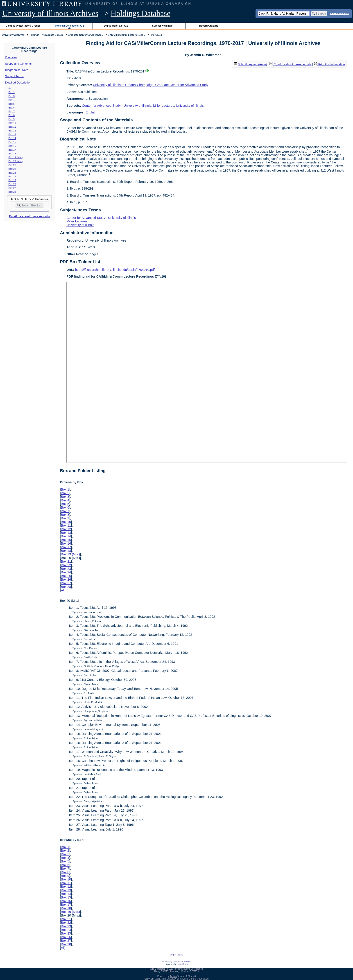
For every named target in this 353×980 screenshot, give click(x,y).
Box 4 (12, 100)
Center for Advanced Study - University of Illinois (117, 106)
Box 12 (12, 131)
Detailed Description (18, 83)
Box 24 (12, 177)
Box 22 (12, 169)
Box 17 (12, 150)
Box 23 (12, 173)
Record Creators (209, 26)
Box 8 (12, 115)
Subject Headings (162, 26)
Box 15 (12, 142)
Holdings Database (141, 13)
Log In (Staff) (176, 955)
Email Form (183, 964)
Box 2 (12, 92)
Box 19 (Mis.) (16, 157)
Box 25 (12, 180)
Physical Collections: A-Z (69, 26)
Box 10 (12, 123)
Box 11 (12, 127)
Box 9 (12, 119)
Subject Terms (14, 76)
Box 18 (12, 154)
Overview (11, 57)
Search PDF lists (339, 13)
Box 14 (12, 138)
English (91, 112)
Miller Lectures (164, 106)
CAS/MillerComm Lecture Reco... (127, 35)
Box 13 (12, 134)
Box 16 (12, 146)
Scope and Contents (18, 64)
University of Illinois (190, 106)
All (63, 590)
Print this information (329, 64)
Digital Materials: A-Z (116, 26)
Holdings (34, 35)
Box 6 (12, 108)
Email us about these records (29, 216)
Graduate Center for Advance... (86, 35)
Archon (173, 976)
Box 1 (12, 88)
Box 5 (12, 104)
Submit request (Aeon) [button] (250, 64)
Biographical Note (17, 70)
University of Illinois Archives (50, 13)
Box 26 (12, 184)
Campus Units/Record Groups (23, 26)
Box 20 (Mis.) (16, 161)
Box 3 (12, 96)
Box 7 (12, 111)
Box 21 (12, 165)
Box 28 (12, 192)
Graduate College (53, 35)
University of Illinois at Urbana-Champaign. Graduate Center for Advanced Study (151, 85)
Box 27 (12, 188)
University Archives (13, 35)
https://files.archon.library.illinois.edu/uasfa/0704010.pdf (115, 270)
